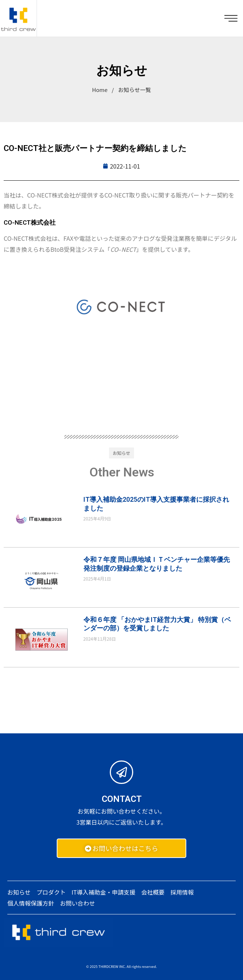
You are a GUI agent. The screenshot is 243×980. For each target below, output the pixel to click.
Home (100, 90)
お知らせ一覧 (135, 90)
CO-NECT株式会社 (30, 222)
